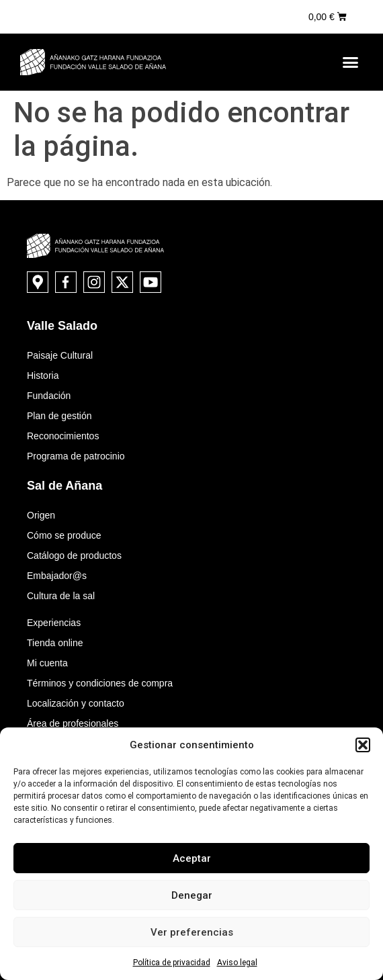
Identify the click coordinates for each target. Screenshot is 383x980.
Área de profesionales (73, 723)
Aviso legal (237, 963)
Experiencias (54, 623)
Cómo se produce (64, 535)
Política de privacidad (172, 963)
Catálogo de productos (74, 555)
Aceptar (192, 858)
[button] (363, 745)
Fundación (49, 396)
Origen (41, 515)
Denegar (192, 895)
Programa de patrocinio (76, 456)
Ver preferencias (192, 932)
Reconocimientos (63, 436)
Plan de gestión (59, 416)
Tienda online (55, 643)
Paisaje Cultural (60, 355)
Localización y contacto (76, 703)
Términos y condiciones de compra (100, 683)
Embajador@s (57, 576)
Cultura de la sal (61, 596)
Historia (43, 375)
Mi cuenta (47, 663)
